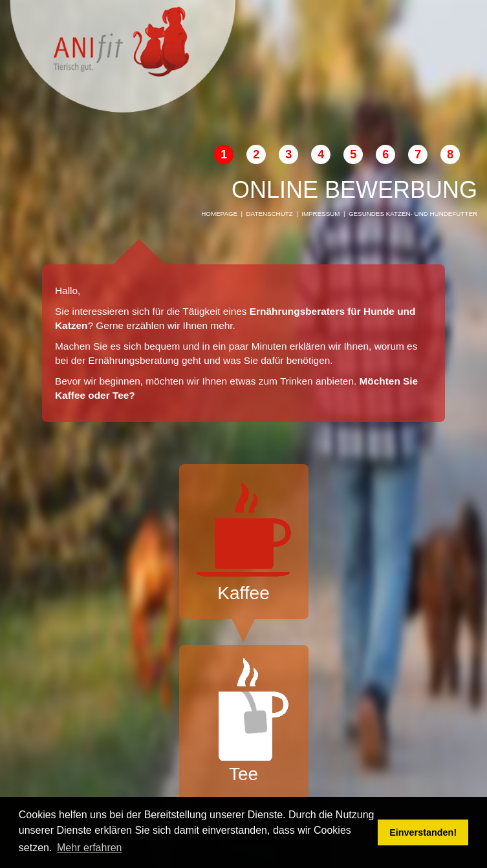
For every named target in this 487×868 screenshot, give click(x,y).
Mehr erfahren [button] (90, 848)
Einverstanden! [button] (423, 832)
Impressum (320, 214)
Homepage (219, 214)
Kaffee (244, 540)
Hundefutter (454, 214)
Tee (244, 721)
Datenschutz (270, 214)
